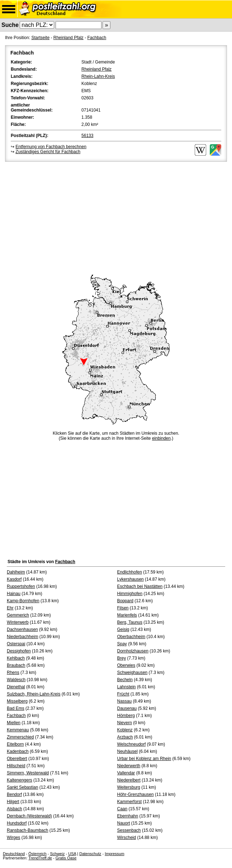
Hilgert (13, 802)
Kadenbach (18, 751)
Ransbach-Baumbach (27, 830)
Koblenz (125, 730)
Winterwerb (18, 622)
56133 (87, 136)
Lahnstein (127, 687)
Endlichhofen (130, 572)
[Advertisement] (116, 217)
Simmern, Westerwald (28, 773)
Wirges (13, 838)
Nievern (125, 723)
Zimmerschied (20, 737)
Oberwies (126, 665)
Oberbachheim (131, 637)
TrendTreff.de (40, 858)
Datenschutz (90, 854)
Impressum (114, 854)
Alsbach (15, 809)
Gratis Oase (66, 858)
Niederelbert (129, 780)
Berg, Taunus (130, 622)
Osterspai (16, 644)
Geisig (123, 629)
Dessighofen (19, 651)
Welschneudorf (132, 744)
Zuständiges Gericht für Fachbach (48, 152)
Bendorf (14, 794)
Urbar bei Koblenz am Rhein (144, 759)
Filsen (123, 608)
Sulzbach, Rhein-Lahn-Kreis (34, 694)
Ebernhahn (128, 816)
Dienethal (16, 687)
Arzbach (125, 737)
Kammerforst (130, 802)
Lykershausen (131, 579)
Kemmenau (18, 730)
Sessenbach (129, 830)
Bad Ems (16, 708)
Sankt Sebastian (22, 787)
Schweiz (57, 854)
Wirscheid (127, 838)
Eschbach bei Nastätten (140, 586)
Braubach (16, 665)
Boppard (125, 601)
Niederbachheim (22, 637)
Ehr (10, 608)
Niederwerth (129, 766)
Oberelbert (17, 759)
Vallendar (126, 773)
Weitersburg (129, 787)
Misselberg (17, 701)
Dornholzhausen (133, 651)
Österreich (37, 854)
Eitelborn (15, 744)
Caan (122, 809)
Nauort (124, 823)
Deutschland (14, 854)
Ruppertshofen (21, 586)
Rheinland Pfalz (68, 38)
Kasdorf (14, 579)
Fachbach (97, 38)
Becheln (125, 680)
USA (72, 854)
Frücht (123, 694)
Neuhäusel (127, 751)
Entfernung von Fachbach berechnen (51, 147)
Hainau (14, 594)
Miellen (14, 723)
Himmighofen (130, 594)
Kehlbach (16, 658)
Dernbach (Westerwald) (29, 816)
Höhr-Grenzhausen (136, 794)
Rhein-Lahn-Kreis (98, 76)
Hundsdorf (17, 823)
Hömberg (126, 716)
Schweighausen (132, 673)
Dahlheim (16, 572)
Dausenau (127, 708)
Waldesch (16, 680)
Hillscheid (16, 766)
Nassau (125, 701)
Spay (122, 644)
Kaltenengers (20, 780)
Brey (122, 658)
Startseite (40, 38)
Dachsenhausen (22, 629)
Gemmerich (18, 615)
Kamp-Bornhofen (23, 601)
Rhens (13, 673)
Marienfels (127, 615)
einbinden (161, 438)
